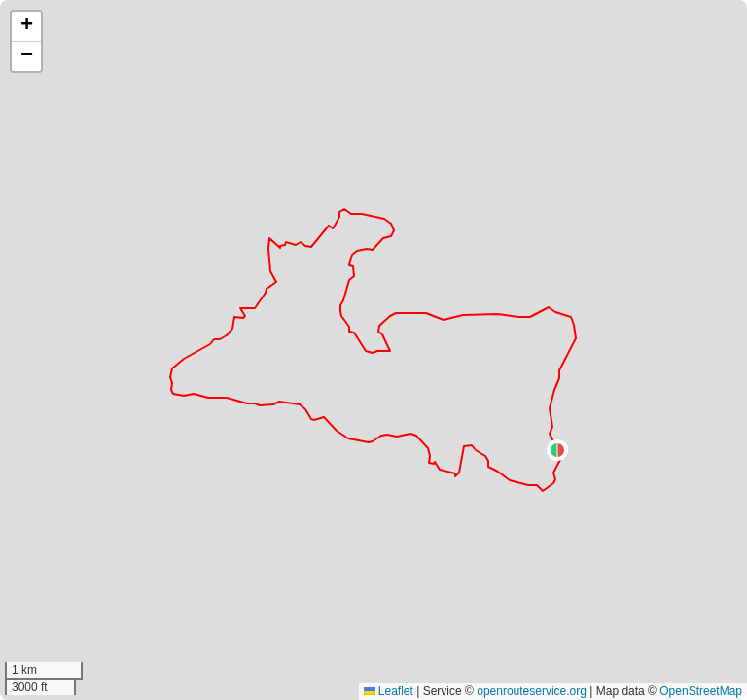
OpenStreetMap (701, 691)
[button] (557, 450)
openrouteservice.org (532, 691)
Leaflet (389, 691)
